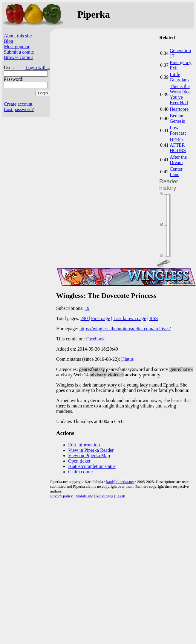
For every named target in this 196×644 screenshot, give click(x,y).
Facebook (95, 339)
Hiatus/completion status (92, 466)
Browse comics (19, 57)
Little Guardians (180, 77)
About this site (18, 36)
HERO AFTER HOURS (178, 145)
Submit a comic (19, 52)
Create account (18, 104)
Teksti (121, 496)
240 (85, 318)
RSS (154, 318)
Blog (9, 41)
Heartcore (179, 109)
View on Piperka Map (89, 456)
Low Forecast (178, 130)
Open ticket (79, 461)
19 (87, 308)
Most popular (17, 47)
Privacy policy (61, 496)
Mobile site (84, 496)
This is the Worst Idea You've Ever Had (180, 94)
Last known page (130, 318)
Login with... (38, 68)
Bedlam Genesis (177, 118)
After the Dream (178, 160)
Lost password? (19, 109)
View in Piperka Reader (91, 450)
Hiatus (128, 359)
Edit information (84, 445)
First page (101, 318)
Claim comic (80, 472)
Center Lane (176, 172)
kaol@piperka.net (120, 482)
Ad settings (104, 496)
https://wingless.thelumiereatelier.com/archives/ (125, 329)
